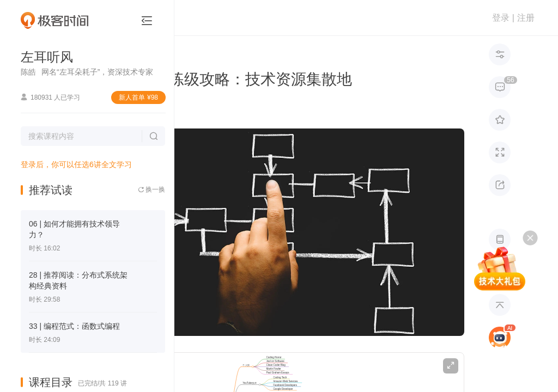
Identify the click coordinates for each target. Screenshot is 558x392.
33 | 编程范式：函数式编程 (74, 326)
